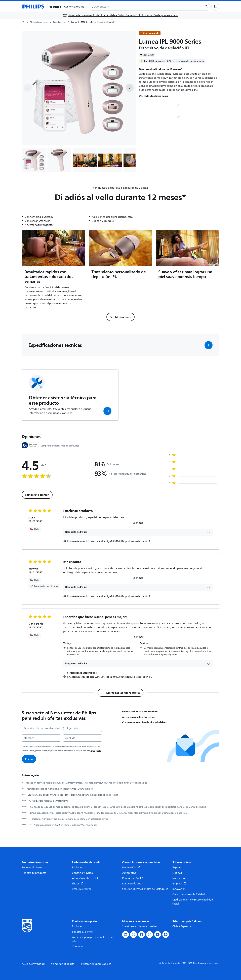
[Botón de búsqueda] (206, 7)
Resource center (82, 889)
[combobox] (142, 7)
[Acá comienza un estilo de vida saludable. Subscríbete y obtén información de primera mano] (120, 15)
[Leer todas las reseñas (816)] (120, 693)
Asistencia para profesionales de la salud (92, 939)
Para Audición (132, 878)
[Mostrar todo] (120, 317)
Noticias (177, 873)
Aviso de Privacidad (33, 964)
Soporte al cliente (32, 868)
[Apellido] (83, 738)
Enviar (29, 759)
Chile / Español (182, 926)
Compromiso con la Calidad (189, 894)
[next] (130, 88)
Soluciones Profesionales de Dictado (145, 889)
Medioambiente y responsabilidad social (193, 902)
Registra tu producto (34, 873)
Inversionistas (180, 878)
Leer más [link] (138, 523)
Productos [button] (55, 7)
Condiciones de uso (63, 964)
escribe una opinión (37, 495)
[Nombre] (41, 738)
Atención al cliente (85, 878)
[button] (209, 345)
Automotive (129, 873)
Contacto (77, 947)
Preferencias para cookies (96, 964)
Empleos (179, 884)
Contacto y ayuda (82, 873)
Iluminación (131, 868)
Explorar (77, 868)
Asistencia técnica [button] (74, 7)
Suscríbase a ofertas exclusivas (140, 926)
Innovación (179, 889)
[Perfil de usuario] (215, 7)
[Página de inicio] (33, 7)
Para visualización (133, 884)
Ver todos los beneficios (153, 96)
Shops (77, 884)
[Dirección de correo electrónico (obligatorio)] (62, 728)
